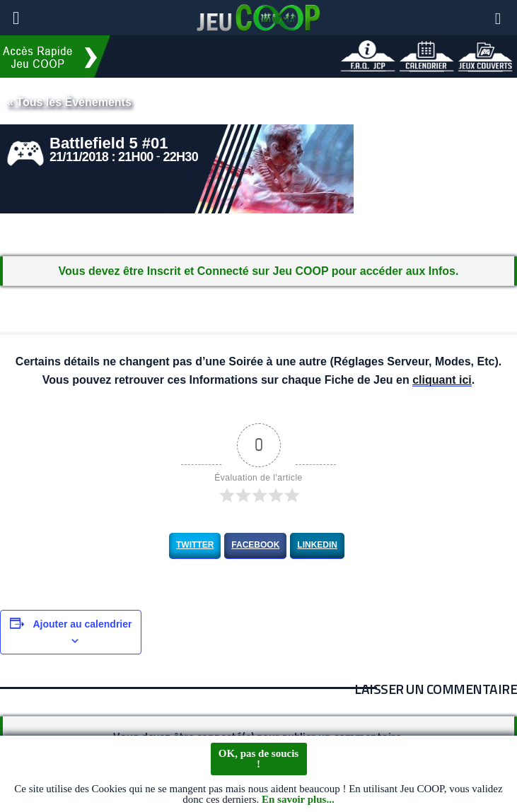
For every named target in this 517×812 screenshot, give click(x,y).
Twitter (195, 545)
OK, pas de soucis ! (258, 759)
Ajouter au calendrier (82, 624)
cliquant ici (442, 381)
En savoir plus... (298, 799)
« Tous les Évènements (69, 102)
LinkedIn (317, 545)
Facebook (255, 545)
